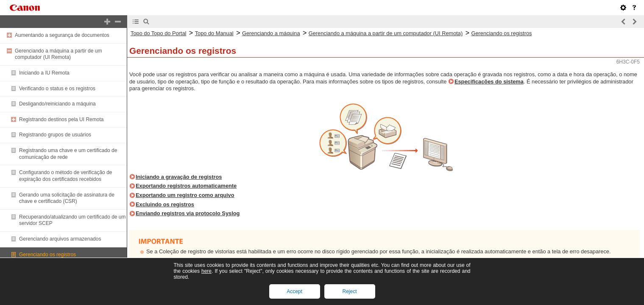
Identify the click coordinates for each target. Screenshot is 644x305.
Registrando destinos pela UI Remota (61, 119)
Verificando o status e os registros (57, 89)
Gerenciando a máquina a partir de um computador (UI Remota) (58, 54)
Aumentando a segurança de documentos (62, 35)
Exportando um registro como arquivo (185, 195)
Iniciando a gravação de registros (179, 177)
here (206, 271)
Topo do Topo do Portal (158, 33)
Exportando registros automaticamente (186, 186)
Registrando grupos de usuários (55, 135)
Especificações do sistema (489, 82)
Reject (349, 291)
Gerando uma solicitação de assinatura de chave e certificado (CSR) (67, 198)
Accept (294, 291)
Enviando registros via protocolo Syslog (188, 213)
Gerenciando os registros (47, 255)
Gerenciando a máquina (271, 33)
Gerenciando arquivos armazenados (60, 239)
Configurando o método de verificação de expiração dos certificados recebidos (66, 176)
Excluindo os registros (165, 204)
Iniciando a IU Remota (44, 73)
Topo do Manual (214, 33)
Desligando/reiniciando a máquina (57, 104)
